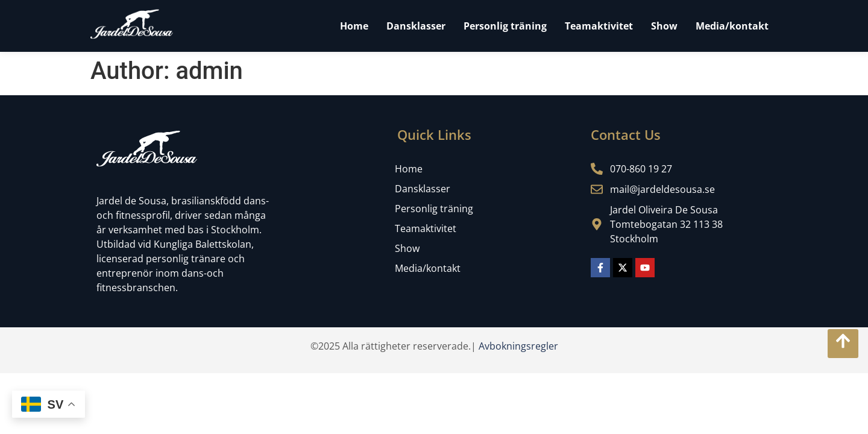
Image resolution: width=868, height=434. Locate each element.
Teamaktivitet (599, 26)
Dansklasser (416, 26)
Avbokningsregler (518, 346)
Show (664, 26)
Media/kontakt (732, 26)
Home (354, 26)
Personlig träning (505, 26)
